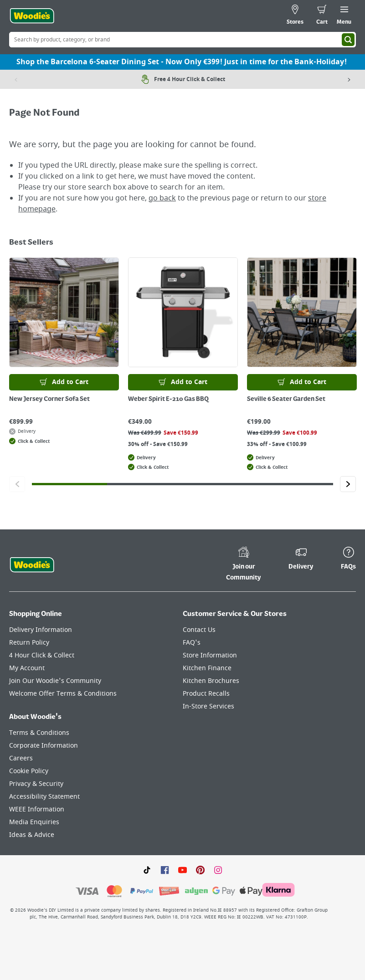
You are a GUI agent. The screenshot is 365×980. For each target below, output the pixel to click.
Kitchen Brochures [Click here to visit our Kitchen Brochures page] (211, 681)
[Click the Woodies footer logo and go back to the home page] (32, 565)
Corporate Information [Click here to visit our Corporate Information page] (44, 746)
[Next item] (349, 79)
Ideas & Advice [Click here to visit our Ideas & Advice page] (32, 835)
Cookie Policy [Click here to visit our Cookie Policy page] (29, 771)
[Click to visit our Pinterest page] (200, 870)
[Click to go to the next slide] (348, 484)
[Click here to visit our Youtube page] (182, 870)
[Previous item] (16, 79)
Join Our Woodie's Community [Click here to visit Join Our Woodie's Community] (55, 681)
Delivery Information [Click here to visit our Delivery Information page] (41, 630)
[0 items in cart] (322, 16)
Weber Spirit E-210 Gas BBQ (168, 399)
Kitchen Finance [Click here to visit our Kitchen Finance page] (207, 668)
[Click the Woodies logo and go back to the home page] (32, 16)
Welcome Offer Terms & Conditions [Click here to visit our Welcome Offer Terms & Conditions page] (63, 694)
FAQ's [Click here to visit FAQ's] (192, 643)
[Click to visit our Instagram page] (218, 870)
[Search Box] (182, 40)
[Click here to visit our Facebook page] (165, 870)
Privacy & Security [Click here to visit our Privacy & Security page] (36, 784)
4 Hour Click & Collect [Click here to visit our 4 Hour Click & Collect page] (42, 655)
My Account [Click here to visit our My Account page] (27, 668)
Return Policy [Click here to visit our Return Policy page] (29, 643)
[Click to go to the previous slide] (17, 484)
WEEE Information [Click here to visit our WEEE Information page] (37, 809)
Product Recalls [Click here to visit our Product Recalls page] (206, 694)
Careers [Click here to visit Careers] (21, 758)
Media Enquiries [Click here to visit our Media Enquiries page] (34, 822)
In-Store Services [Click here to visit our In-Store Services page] (208, 706)
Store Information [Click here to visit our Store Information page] (210, 655)
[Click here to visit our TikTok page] (147, 870)
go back (162, 198)
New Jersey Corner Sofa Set (49, 399)
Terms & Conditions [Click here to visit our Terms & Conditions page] (39, 733)
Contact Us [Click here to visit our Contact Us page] (199, 630)
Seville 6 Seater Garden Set (286, 399)
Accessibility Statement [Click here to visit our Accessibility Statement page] (44, 797)
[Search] (348, 40)
